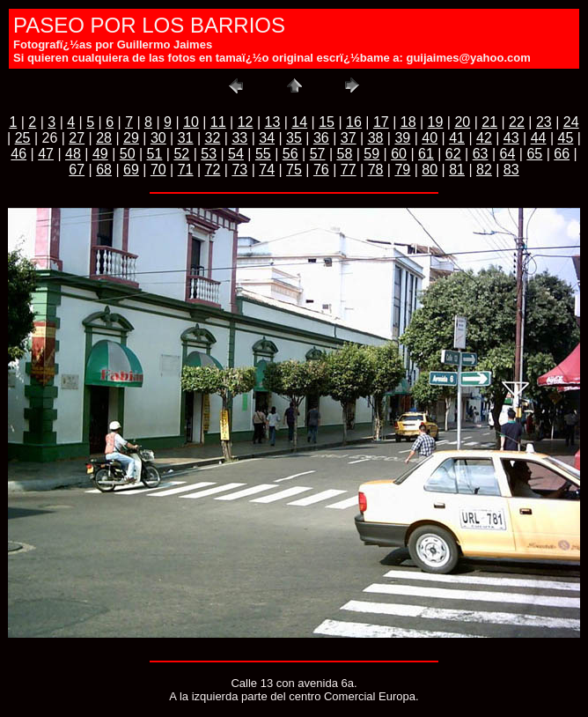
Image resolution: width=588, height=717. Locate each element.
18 (408, 122)
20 (462, 122)
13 (273, 122)
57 (318, 154)
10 (191, 122)
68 (104, 170)
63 (481, 154)
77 (349, 170)
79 (402, 170)
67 (77, 170)
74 (267, 170)
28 (104, 138)
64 (508, 154)
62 (453, 154)
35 (294, 138)
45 (566, 138)
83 (511, 170)
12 (246, 122)
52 (181, 154)
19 (436, 122)
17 (381, 122)
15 (327, 122)
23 (544, 122)
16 (354, 122)
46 (18, 154)
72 (213, 170)
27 (77, 138)
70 (158, 170)
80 (430, 170)
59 (371, 154)
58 (344, 154)
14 (299, 122)
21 (489, 122)
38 (376, 138)
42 (484, 138)
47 (46, 154)
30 (158, 138)
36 (321, 138)
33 (239, 138)
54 (236, 154)
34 (267, 138)
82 (484, 170)
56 (290, 154)
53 (209, 154)
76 (321, 170)
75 (294, 170)
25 (23, 138)
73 (239, 170)
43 (511, 138)
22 (517, 122)
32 (213, 138)
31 (186, 138)
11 (218, 122)
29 (131, 138)
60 (399, 154)
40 (430, 138)
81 (457, 170)
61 (426, 154)
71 (186, 170)
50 (128, 154)
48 (73, 154)
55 (263, 154)
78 (376, 170)
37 (349, 138)
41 (457, 138)
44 (539, 138)
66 (562, 154)
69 (131, 170)
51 (155, 154)
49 (100, 154)
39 (402, 138)
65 (534, 154)
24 (571, 122)
